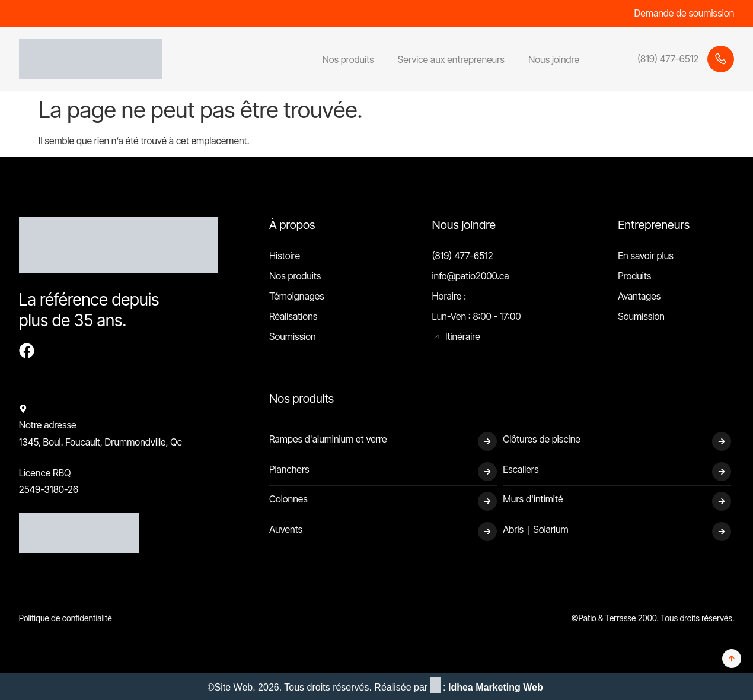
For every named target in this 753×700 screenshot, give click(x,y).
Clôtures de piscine (542, 439)
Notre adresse (48, 425)
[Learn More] (663, 59)
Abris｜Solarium (535, 529)
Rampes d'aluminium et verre (328, 439)
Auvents (286, 529)
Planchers (289, 469)
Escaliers (521, 469)
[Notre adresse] (23, 409)
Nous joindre (554, 59)
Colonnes (288, 499)
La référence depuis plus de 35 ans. (89, 310)
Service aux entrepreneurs (451, 59)
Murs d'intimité (533, 499)
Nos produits (348, 59)
